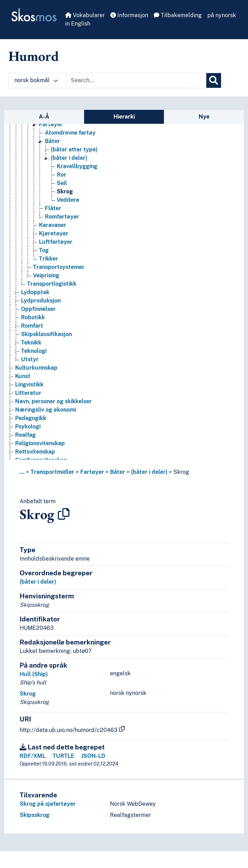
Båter (118, 472)
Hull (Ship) (34, 674)
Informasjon (129, 15)
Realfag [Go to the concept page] (25, 435)
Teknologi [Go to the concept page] (34, 351)
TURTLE (63, 756)
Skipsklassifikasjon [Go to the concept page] (46, 334)
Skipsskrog (35, 815)
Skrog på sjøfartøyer (48, 804)
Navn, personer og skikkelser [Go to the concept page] (53, 401)
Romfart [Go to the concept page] (32, 326)
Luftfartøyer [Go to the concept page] (56, 242)
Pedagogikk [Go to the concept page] (31, 418)
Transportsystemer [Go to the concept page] (59, 267)
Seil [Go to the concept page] (62, 183)
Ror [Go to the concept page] (61, 175)
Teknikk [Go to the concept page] (31, 343)
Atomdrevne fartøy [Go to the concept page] (70, 133)
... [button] (22, 472)
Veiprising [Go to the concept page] (46, 275)
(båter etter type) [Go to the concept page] (74, 150)
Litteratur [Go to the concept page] (28, 393)
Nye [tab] (204, 117)
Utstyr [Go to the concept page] (30, 359)
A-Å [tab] (44, 117)
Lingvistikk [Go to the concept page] (29, 385)
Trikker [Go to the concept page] (49, 259)
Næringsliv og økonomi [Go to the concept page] (46, 410)
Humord (34, 56)
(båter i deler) (149, 472)
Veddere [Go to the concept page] (68, 200)
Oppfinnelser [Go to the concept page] (38, 309)
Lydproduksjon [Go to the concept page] (41, 301)
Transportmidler (52, 472)
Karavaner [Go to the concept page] (53, 225)
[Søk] (214, 80)
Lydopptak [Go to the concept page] (35, 292)
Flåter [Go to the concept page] (53, 208)
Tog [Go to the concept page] (44, 250)
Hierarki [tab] (124, 117)
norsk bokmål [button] (36, 80)
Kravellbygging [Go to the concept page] (77, 166)
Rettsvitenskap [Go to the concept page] (35, 452)
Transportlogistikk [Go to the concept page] (52, 284)
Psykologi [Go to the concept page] (28, 426)
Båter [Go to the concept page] (52, 141)
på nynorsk (222, 15)
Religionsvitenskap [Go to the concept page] (40, 443)
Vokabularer (85, 15)
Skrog (181, 472)
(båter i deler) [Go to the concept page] (69, 158)
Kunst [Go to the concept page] (23, 376)
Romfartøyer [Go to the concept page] (62, 217)
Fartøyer (92, 472)
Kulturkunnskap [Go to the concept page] (36, 368)
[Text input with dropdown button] (136, 80)
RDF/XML (33, 756)
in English (78, 24)
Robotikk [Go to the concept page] (33, 317)
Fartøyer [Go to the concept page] (51, 124)
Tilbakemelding (178, 15)
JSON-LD (93, 756)
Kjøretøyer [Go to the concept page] (54, 233)
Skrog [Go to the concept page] (65, 191)
